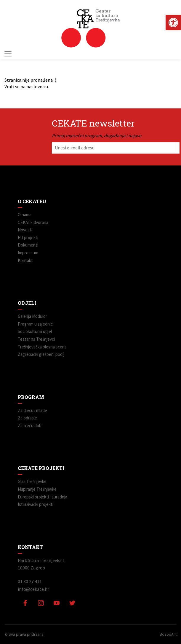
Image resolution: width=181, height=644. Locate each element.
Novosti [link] (25, 230)
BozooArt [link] (168, 634)
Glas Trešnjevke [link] (32, 481)
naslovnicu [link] (37, 86)
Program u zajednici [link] (36, 324)
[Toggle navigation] (8, 54)
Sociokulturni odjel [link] (35, 331)
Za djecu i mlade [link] (32, 410)
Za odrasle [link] (27, 418)
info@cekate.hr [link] (33, 589)
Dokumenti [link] (28, 245)
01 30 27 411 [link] (30, 581)
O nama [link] (25, 215)
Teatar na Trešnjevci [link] (36, 339)
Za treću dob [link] (30, 426)
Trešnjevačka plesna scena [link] (42, 347)
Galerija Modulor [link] (32, 316)
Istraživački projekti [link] (36, 504)
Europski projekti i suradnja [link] (43, 497)
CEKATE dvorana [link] (33, 222)
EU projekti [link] (28, 237)
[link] (173, 23)
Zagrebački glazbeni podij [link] (41, 354)
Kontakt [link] (25, 260)
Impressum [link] (28, 253)
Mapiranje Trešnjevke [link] (37, 489)
